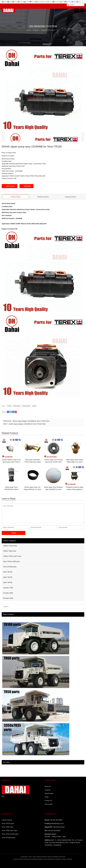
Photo (47, 797)
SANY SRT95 (8, 582)
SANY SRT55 (8, 577)
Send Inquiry (10, 186)
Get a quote (49, 804)
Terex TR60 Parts (8, 827)
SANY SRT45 (8, 572)
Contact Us (48, 801)
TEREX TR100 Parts (10, 546)
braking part (26, 406)
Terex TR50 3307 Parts (9, 830)
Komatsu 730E (8, 588)
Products (48, 790)
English (71, 5)
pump (34, 406)
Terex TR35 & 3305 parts (11, 561)
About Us (48, 786)
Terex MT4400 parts (10, 567)
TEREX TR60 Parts (10, 551)
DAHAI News (49, 793)
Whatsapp (27, 186)
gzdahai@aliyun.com (57, 823)
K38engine (17, 406)
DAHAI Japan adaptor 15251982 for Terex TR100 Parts (27, 424)
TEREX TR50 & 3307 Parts (12, 556)
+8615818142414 (59, 827)
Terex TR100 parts (8, 823)
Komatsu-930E (8, 598)
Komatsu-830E (8, 593)
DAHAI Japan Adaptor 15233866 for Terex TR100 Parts (31, 421)
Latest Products (7, 820)
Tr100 (9, 406)
